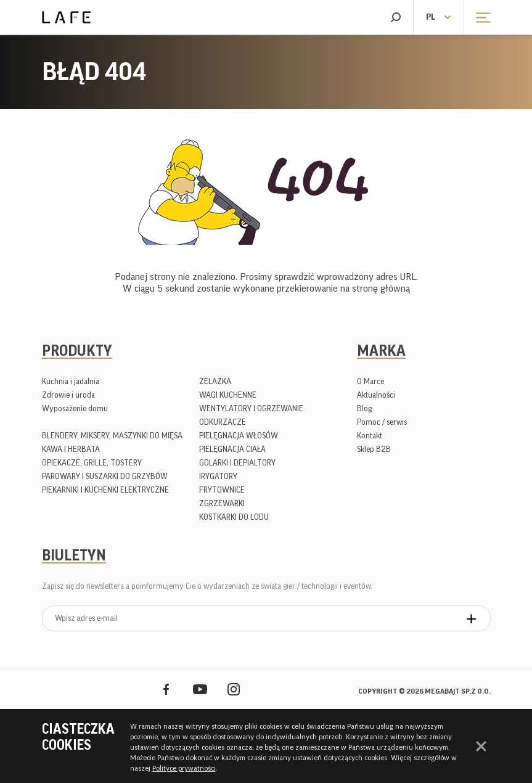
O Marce (370, 381)
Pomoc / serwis (382, 422)
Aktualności (376, 395)
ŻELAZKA (215, 381)
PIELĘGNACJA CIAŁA (232, 449)
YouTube (200, 689)
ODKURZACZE (223, 422)
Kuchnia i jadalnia (71, 381)
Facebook (166, 689)
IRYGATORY (218, 476)
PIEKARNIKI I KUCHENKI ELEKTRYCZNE (105, 490)
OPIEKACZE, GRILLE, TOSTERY (92, 463)
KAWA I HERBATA (71, 449)
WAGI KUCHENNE (228, 395)
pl (431, 17)
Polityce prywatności (184, 768)
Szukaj (395, 17)
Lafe (66, 17)
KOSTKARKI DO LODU (234, 517)
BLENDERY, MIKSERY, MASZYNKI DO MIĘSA (112, 436)
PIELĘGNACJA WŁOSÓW (239, 436)
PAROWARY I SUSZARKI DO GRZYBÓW (105, 476)
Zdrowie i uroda (68, 395)
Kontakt (370, 436)
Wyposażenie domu (75, 408)
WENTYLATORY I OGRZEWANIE (251, 408)
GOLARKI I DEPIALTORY (237, 463)
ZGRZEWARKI (222, 503)
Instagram (234, 689)
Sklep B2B (374, 449)
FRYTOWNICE (222, 490)
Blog (364, 408)
